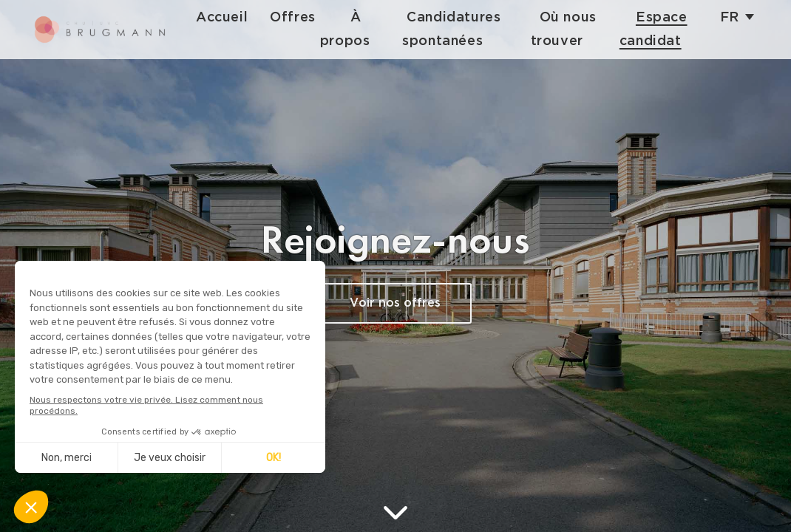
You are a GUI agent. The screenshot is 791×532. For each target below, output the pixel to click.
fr (730, 17)
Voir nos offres (395, 303)
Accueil (233, 17)
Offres (304, 17)
